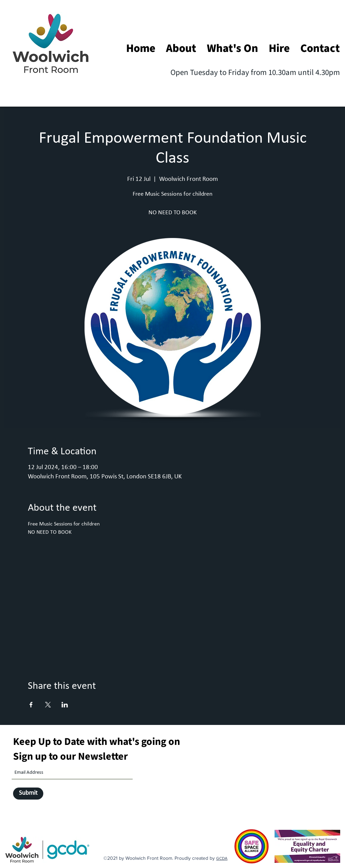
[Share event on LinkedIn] (65, 705)
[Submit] (28, 794)
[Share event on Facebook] (31, 705)
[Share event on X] (48, 705)
